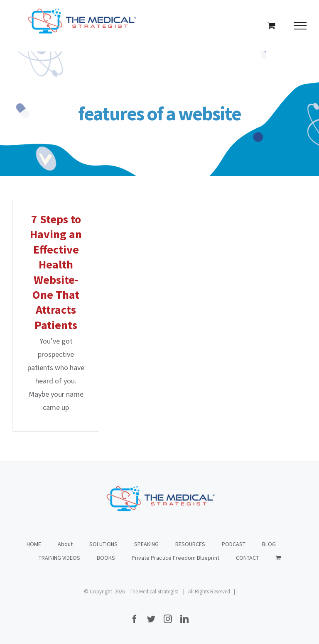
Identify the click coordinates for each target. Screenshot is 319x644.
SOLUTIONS (103, 544)
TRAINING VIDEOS (59, 558)
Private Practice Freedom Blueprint (175, 558)
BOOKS (106, 558)
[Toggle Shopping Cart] (271, 26)
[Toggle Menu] (301, 26)
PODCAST (234, 544)
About (65, 544)
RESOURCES (190, 544)
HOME (34, 544)
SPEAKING (146, 544)
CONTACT (247, 558)
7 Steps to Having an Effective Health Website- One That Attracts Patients (56, 272)
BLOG (269, 544)
